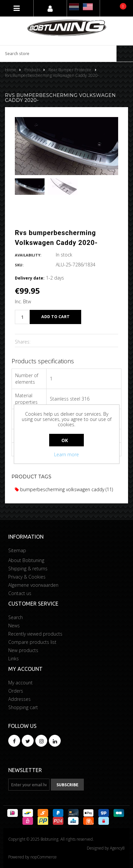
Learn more (66, 454)
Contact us (20, 593)
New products (23, 650)
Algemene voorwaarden (33, 585)
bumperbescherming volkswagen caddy (60, 489)
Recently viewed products (35, 634)
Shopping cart (23, 707)
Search (16, 617)
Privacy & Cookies (27, 577)
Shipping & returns (28, 569)
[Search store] (58, 54)
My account (20, 683)
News (14, 626)
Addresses (19, 699)
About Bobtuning (26, 560)
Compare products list (32, 642)
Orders (16, 691)
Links (14, 658)
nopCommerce (44, 857)
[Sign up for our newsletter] (29, 785)
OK (65, 440)
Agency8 (117, 848)
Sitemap (17, 550)
